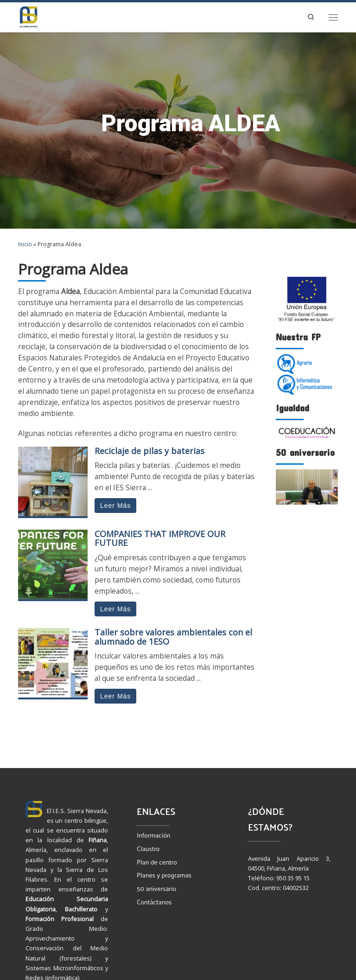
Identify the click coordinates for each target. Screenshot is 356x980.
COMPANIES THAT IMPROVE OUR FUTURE (160, 538)
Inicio (25, 244)
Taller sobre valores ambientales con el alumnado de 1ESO (173, 637)
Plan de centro (157, 862)
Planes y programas (164, 875)
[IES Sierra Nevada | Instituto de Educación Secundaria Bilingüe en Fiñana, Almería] (29, 16)
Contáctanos (154, 902)
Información (154, 835)
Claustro (148, 849)
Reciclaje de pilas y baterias (149, 451)
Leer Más (115, 506)
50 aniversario (156, 888)
